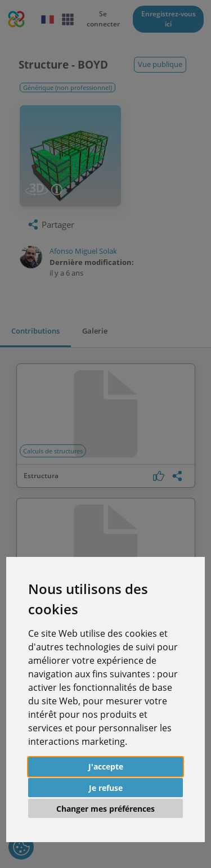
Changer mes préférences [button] (105, 809)
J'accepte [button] (106, 766)
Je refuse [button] (106, 788)
